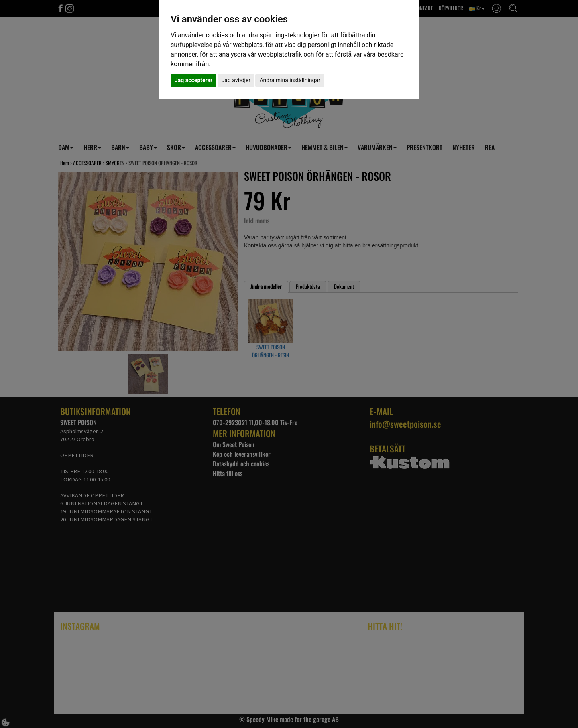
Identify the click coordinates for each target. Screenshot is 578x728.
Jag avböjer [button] (236, 80)
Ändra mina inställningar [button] (290, 80)
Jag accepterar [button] (193, 80)
